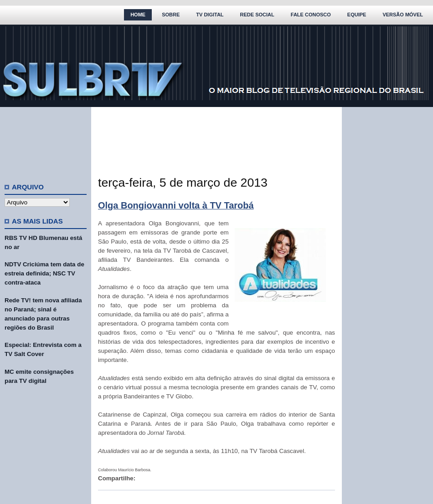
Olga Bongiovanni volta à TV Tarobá (176, 205)
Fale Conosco (311, 15)
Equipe (357, 15)
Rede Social (257, 15)
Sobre (171, 15)
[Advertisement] (46, 141)
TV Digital (210, 15)
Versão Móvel (403, 15)
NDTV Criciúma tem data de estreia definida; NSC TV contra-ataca (44, 273)
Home (138, 15)
